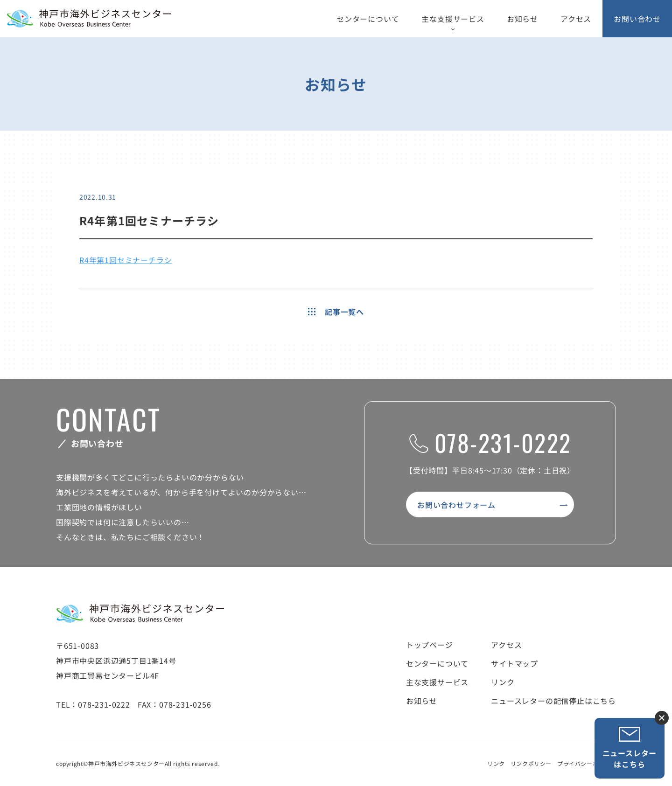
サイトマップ (514, 663)
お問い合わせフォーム (456, 505)
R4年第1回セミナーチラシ (126, 260)
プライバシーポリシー (587, 763)
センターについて (368, 19)
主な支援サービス (453, 19)
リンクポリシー (531, 763)
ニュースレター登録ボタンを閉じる (662, 718)
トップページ (430, 645)
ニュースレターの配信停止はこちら (553, 701)
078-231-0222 (490, 442)
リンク (503, 682)
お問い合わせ (637, 19)
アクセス (576, 19)
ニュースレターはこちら (630, 748)
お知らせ (522, 19)
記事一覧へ (336, 312)
